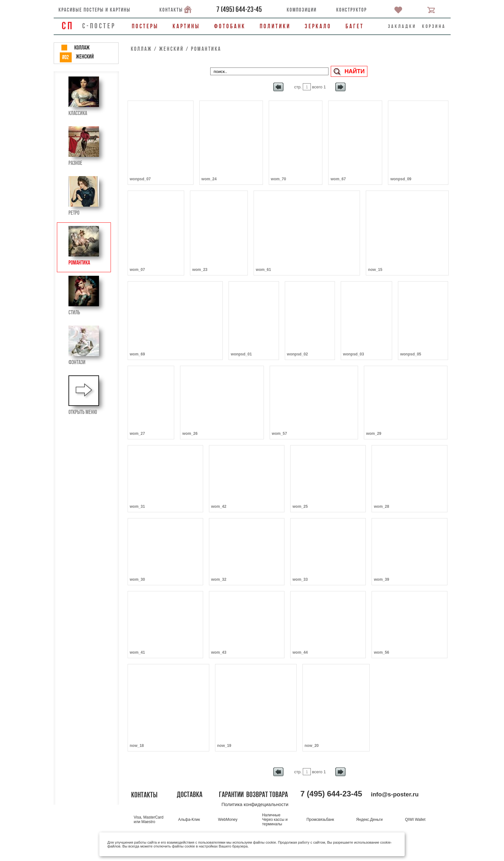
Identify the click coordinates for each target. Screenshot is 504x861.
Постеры (145, 26)
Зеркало (318, 26)
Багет (355, 26)
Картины (186, 26)
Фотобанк (230, 26)
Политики (275, 26)
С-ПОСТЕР (99, 26)
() (239, 9)
